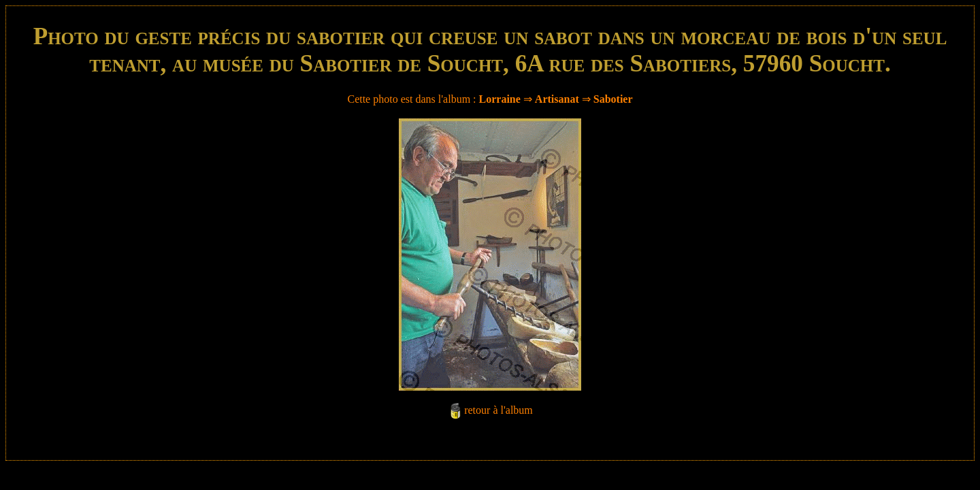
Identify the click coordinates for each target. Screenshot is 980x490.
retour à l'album (499, 410)
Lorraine (500, 99)
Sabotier (613, 99)
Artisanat (557, 99)
